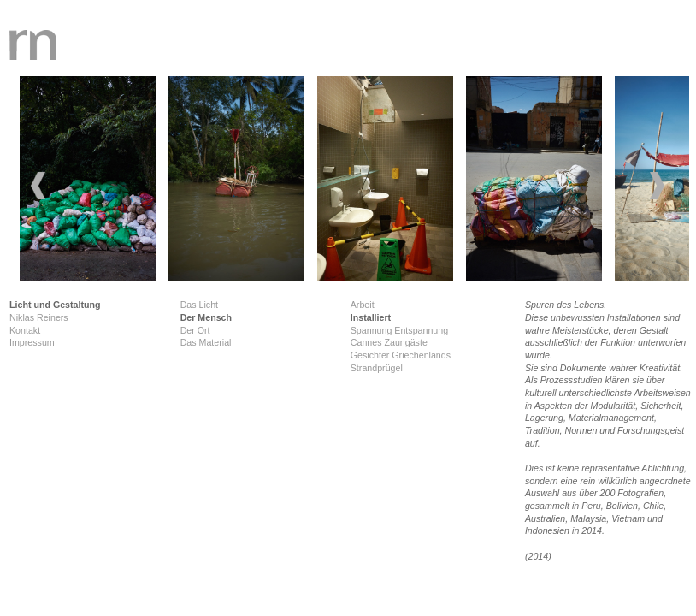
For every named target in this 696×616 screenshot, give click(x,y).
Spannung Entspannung (399, 330)
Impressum (32, 342)
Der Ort (195, 330)
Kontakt (25, 330)
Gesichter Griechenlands (401, 355)
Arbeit (363, 305)
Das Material (206, 342)
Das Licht (199, 305)
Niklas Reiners (39, 317)
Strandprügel (377, 368)
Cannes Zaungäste (389, 342)
